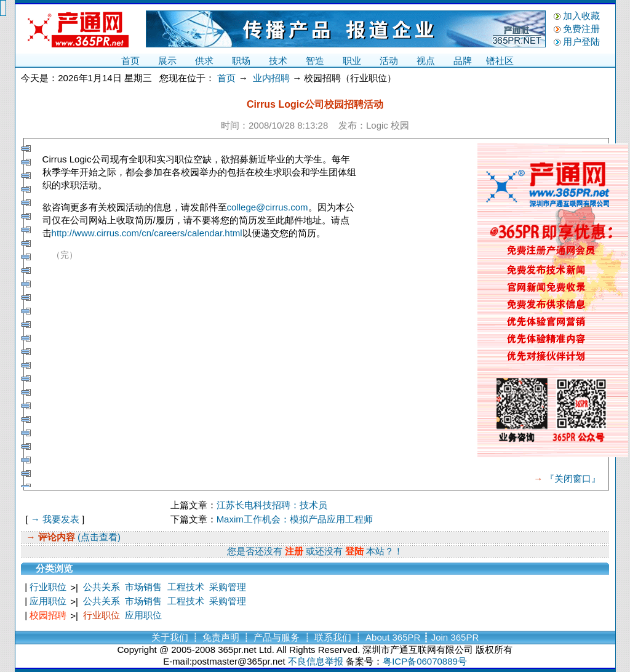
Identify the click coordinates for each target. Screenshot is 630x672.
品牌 (463, 61)
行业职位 (48, 587)
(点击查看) (98, 537)
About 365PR (393, 637)
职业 (352, 61)
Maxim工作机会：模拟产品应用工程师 (295, 519)
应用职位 (48, 601)
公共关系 (102, 587)
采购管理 (228, 587)
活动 (389, 61)
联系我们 (333, 637)
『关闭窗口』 (573, 478)
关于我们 (170, 637)
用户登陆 (581, 42)
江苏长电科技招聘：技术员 (272, 505)
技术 (278, 61)
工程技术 (186, 587)
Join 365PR (455, 637)
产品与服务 (277, 637)
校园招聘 (48, 615)
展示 (167, 61)
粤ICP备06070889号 (425, 661)
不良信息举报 (316, 661)
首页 (130, 61)
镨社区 (500, 61)
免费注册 (581, 29)
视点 (426, 61)
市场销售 (143, 587)
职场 (241, 61)
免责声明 (221, 637)
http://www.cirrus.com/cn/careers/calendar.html (147, 233)
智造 (315, 61)
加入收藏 (581, 16)
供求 (204, 61)
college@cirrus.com (268, 207)
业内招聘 (271, 78)
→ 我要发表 (55, 519)
